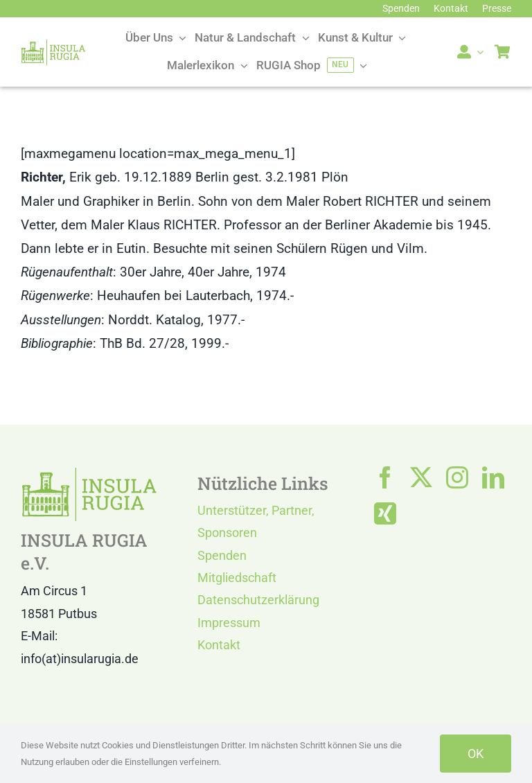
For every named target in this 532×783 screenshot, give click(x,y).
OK (476, 754)
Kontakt (219, 645)
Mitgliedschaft (237, 578)
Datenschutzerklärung (258, 600)
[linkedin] (493, 477)
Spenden (222, 555)
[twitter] (421, 477)
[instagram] (457, 477)
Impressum (229, 623)
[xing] (385, 513)
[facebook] (385, 477)
